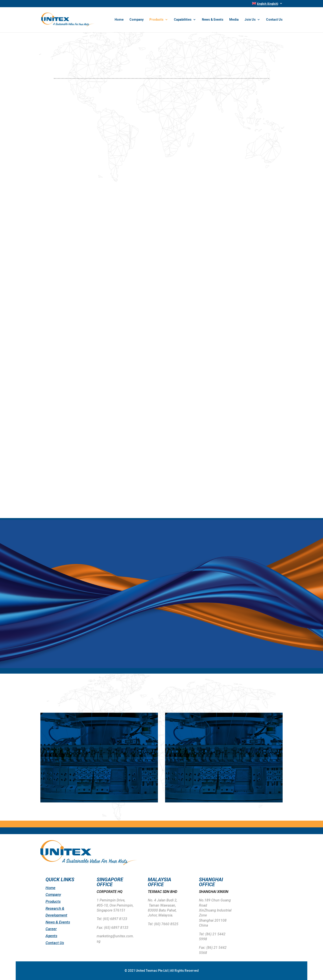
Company (136, 20)
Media (234, 20)
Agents (51, 936)
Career (51, 929)
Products (156, 20)
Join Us (250, 20)
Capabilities (183, 20)
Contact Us (274, 20)
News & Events (213, 20)
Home (119, 20)
